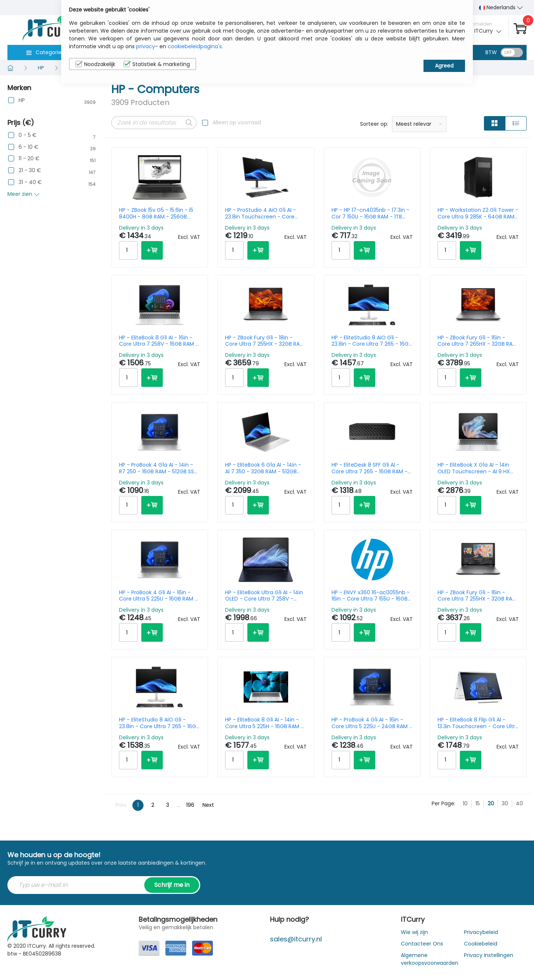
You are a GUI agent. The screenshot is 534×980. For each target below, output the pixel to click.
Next (208, 805)
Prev (121, 805)
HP (22, 100)
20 (491, 803)
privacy (146, 46)
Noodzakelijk (95, 64)
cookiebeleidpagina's (195, 46)
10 (465, 803)
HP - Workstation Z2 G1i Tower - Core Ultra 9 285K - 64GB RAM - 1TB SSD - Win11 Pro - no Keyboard (478, 213)
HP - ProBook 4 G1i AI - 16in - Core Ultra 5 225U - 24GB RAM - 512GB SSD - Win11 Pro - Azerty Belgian (372, 723)
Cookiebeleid (481, 944)
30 (505, 803)
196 (190, 805)
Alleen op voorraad (237, 122)
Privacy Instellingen (489, 955)
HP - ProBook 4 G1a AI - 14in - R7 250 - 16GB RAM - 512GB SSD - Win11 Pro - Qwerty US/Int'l (158, 468)
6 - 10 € (29, 147)
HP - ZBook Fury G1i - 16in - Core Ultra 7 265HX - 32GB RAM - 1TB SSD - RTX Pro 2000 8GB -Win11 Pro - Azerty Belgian (477, 341)
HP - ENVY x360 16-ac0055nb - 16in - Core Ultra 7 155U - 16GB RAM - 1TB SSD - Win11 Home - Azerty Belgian (371, 596)
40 (519, 803)
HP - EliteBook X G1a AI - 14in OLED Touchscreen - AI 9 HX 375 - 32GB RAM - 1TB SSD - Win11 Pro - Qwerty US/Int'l (474, 468)
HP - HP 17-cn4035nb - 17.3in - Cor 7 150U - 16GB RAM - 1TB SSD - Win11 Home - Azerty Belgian (370, 213)
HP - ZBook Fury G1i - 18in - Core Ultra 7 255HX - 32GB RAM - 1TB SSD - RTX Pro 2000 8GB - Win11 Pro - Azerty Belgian (265, 341)
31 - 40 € (30, 182)
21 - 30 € (30, 170)
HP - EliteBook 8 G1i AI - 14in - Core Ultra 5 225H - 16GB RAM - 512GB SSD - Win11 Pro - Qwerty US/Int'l (264, 723)
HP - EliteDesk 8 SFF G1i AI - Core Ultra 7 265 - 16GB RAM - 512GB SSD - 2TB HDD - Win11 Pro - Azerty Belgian (372, 468)
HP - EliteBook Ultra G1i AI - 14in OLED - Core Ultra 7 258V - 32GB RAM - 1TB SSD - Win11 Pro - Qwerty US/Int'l (264, 596)
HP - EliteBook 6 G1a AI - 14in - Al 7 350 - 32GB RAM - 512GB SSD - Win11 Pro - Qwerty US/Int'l (263, 468)
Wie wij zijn (414, 932)
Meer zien (24, 194)
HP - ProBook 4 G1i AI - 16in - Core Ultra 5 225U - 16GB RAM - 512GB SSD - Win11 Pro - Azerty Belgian (158, 596)
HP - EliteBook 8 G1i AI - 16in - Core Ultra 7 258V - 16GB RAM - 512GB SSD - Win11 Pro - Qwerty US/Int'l (159, 341)
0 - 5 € (28, 135)
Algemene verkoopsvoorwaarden (430, 959)
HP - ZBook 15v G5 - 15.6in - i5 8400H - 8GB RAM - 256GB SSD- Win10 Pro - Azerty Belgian (159, 213)
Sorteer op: (374, 124)
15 (478, 803)
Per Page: (444, 803)
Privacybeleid (481, 932)
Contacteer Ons (422, 944)
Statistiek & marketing (157, 64)
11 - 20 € (29, 159)
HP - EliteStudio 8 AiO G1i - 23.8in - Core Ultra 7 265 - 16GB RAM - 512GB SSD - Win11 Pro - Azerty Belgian (372, 341)
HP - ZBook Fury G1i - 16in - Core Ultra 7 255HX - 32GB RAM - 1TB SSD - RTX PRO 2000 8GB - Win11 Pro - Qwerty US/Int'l (477, 596)
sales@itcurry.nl (296, 939)
